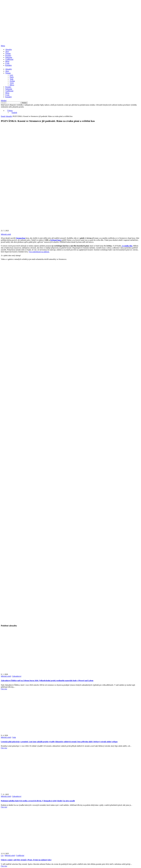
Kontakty (9, 65)
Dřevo (12, 85)
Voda (12, 79)
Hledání (4, 101)
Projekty (8, 55)
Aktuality (9, 49)
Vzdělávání (9, 59)
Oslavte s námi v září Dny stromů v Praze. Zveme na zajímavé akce (26, 860)
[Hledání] (11, 103)
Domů (3, 116)
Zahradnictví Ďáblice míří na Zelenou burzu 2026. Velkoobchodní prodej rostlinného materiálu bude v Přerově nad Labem (47, 681)
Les (2, 856)
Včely (12, 83)
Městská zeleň (6, 234)
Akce (7, 51)
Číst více (4, 689)
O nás (7, 63)
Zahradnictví (17, 676)
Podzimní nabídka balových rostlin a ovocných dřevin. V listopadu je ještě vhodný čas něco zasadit (38, 801)
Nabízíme (9, 57)
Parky (12, 77)
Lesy (11, 75)
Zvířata (12, 81)
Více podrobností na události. (39, 252)
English (13, 113)
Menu (3, 46)
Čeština (9, 111)
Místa (7, 61)
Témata (8, 53)
